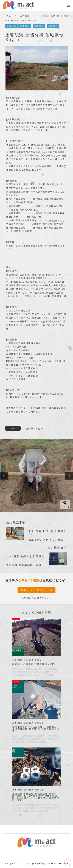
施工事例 (25, 16)
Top (9, 16)
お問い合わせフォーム (37, 590)
